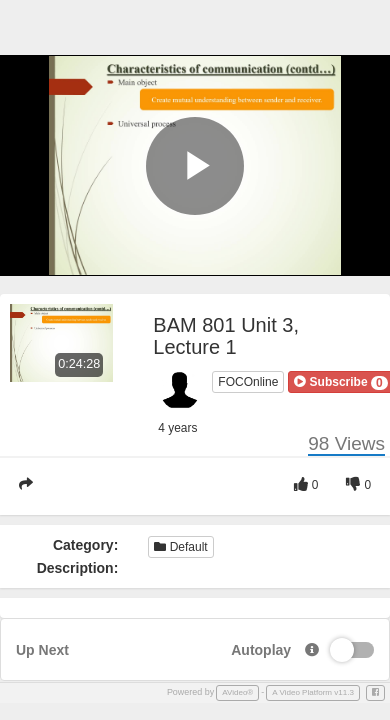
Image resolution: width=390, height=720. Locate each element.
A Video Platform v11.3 (313, 692)
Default (180, 547)
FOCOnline (248, 382)
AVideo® (237, 692)
